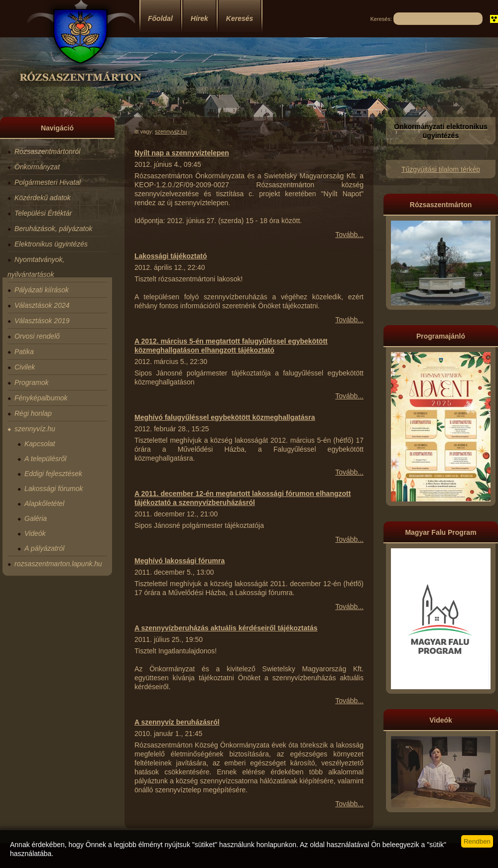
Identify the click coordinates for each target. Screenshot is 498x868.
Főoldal (160, 18)
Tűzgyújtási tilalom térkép (441, 169)
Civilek (25, 367)
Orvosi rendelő (37, 336)
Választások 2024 (42, 305)
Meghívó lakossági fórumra (180, 561)
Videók (35, 533)
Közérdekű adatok (43, 198)
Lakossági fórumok (54, 489)
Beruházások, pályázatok (53, 229)
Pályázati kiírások (42, 290)
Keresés (240, 18)
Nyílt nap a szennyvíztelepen (182, 153)
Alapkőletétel (44, 503)
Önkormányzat (37, 167)
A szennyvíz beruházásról (177, 722)
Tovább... (349, 235)
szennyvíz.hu (35, 429)
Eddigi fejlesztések (53, 474)
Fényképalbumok (41, 398)
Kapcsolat (40, 444)
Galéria (36, 518)
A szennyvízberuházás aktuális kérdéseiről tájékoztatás (226, 628)
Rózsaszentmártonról (47, 151)
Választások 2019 (42, 321)
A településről (45, 459)
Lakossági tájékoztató (171, 256)
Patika (24, 352)
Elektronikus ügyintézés (51, 244)
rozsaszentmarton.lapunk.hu (58, 564)
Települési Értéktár (43, 213)
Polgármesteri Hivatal (48, 182)
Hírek (199, 18)
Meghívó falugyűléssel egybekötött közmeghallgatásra (225, 417)
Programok (31, 382)
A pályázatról (44, 548)
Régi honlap (33, 413)
